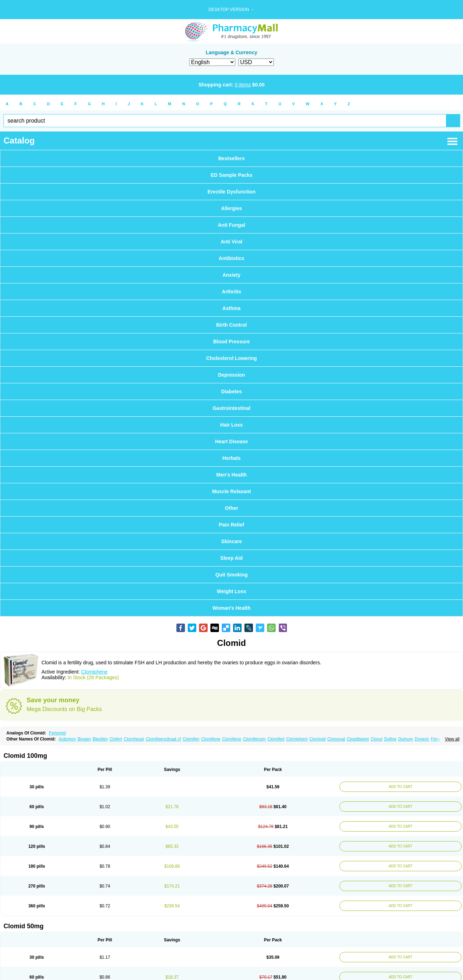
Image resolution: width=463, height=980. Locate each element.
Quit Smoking (232, 575)
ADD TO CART (399, 787)
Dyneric (422, 739)
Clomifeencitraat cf (163, 739)
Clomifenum (254, 739)
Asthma (232, 308)
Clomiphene (94, 672)
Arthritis (231, 292)
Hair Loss (232, 425)
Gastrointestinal (232, 408)
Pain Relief (232, 525)
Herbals (232, 458)
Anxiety (232, 275)
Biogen (84, 739)
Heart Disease (232, 441)
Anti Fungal (232, 225)
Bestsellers (232, 158)
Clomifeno (232, 739)
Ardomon (67, 739)
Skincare (231, 541)
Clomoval (336, 739)
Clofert (116, 739)
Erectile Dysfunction (232, 192)
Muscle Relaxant (232, 491)
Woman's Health (231, 608)
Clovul (376, 739)
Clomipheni (297, 739)
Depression (231, 375)
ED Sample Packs (232, 175)
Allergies (232, 208)
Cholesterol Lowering (232, 358)
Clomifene (211, 739)
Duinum (405, 739)
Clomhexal (134, 739)
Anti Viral (232, 242)
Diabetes (231, 392)
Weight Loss (232, 591)
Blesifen (100, 739)
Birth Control (231, 325)
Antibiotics (231, 258)
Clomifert (276, 739)
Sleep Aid (232, 558)
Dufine (390, 739)
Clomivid (317, 739)
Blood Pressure (232, 342)
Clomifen (191, 739)
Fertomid (57, 733)
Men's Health (232, 475)
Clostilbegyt (358, 739)
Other (232, 508)
